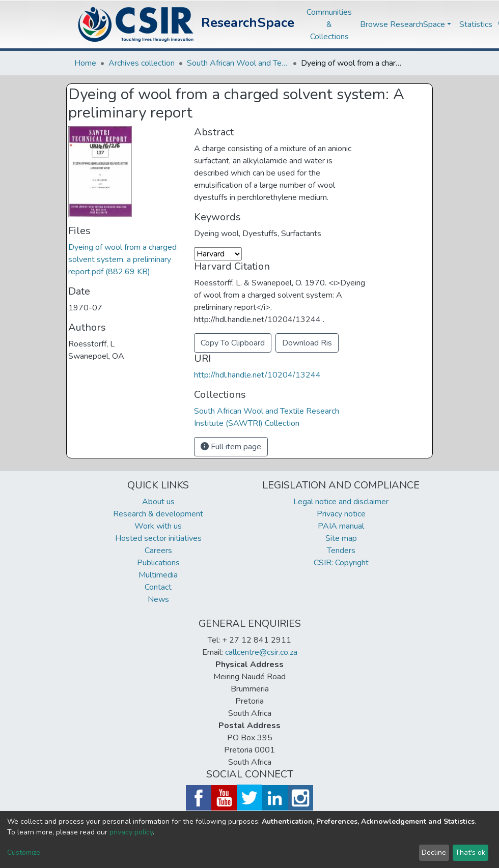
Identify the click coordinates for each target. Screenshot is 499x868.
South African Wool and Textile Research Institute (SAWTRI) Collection (238, 63)
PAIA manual (341, 526)
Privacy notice (341, 514)
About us (158, 502)
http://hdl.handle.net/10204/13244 (257, 375)
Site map (341, 538)
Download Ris (307, 343)
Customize (24, 852)
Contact (158, 587)
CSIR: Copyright (341, 563)
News (158, 599)
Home (85, 63)
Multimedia (158, 575)
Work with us (158, 526)
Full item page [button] (231, 447)
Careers (158, 551)
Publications (158, 563)
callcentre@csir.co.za (261, 652)
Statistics (476, 24)
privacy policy (131, 832)
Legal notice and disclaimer (341, 502)
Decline (434, 852)
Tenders (341, 551)
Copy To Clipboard (233, 343)
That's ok (470, 852)
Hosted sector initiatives (158, 538)
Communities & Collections (329, 24)
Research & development (158, 514)
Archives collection (142, 63)
